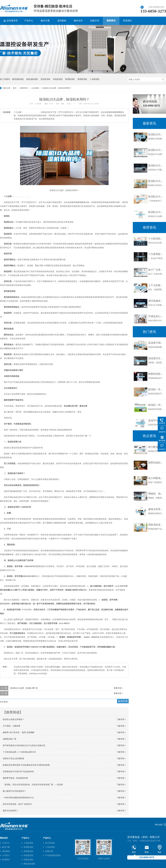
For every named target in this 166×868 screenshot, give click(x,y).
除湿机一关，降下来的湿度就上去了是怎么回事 (156, 389)
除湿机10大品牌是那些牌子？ (156, 212)
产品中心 (29, 21)
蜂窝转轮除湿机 (156, 374)
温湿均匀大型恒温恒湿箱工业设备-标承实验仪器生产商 (156, 420)
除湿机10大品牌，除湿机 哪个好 (24, 688)
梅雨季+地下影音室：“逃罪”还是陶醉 (19, 732)
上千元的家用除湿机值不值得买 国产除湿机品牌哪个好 (156, 285)
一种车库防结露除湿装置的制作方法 (18, 798)
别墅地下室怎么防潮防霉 (13, 758)
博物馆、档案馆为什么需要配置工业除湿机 (156, 494)
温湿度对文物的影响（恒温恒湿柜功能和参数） (156, 358)
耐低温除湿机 (32, 79)
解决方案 (45, 21)
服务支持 (78, 21)
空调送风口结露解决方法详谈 (156, 316)
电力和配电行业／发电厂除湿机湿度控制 (156, 478)
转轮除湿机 (58, 79)
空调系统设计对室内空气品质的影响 (18, 772)
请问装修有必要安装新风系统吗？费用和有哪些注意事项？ (156, 301)
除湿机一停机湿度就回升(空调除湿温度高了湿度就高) (156, 405)
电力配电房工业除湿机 (156, 447)
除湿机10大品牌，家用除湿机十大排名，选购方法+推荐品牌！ (156, 181)
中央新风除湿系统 (53, 855)
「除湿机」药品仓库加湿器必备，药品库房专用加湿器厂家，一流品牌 (33, 785)
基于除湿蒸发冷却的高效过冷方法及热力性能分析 (24, 745)
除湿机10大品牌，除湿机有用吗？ (57, 88)
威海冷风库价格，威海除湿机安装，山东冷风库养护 (156, 509)
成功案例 (62, 21)
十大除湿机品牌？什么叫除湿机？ (156, 239)
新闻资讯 (111, 21)
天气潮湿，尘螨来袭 (11, 726)
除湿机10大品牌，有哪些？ (156, 150)
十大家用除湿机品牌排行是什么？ (156, 254)
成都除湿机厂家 (10, 739)
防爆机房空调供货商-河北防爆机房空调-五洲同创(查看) (26, 765)
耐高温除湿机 (18, 79)
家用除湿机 (70, 79)
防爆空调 (49, 851)
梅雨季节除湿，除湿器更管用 (15, 778)
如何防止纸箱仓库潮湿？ (13, 719)
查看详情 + (118, 688)
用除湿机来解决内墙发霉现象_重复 (156, 525)
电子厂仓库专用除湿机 (156, 270)
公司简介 (6, 855)
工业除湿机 (95, 79)
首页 (15, 88)
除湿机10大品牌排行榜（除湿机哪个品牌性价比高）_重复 (156, 197)
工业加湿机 (50, 847)
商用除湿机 (82, 79)
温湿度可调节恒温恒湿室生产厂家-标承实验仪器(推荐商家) (156, 343)
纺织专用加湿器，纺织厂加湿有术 (17, 804)
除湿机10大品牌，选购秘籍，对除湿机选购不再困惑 (156, 134)
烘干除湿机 (50, 843)
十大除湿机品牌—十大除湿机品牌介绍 (19, 752)
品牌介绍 (95, 21)
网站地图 (159, 825)
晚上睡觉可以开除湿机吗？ (14, 791)
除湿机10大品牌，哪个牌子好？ (156, 166)
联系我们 (128, 21)
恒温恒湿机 (46, 79)
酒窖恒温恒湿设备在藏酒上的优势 (156, 463)
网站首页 (4, 838)
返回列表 (123, 701)
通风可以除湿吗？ (11, 811)
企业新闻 (35, 88)
